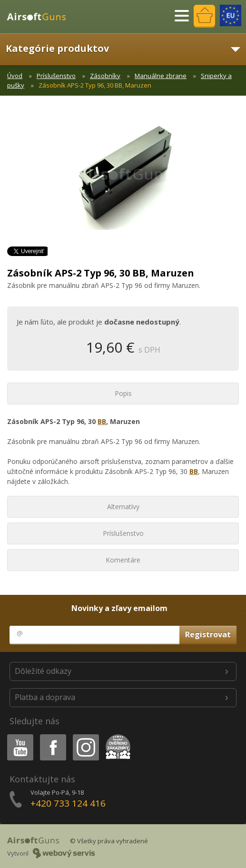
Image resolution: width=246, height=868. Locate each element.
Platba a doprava (45, 697)
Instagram (85, 736)
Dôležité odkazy (43, 671)
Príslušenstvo (56, 76)
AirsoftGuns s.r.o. (40, 17)
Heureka (116, 736)
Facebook (52, 736)
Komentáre (123, 560)
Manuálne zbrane (161, 76)
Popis (123, 393)
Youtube (17, 736)
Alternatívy (123, 507)
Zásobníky (105, 76)
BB (102, 421)
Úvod (15, 76)
